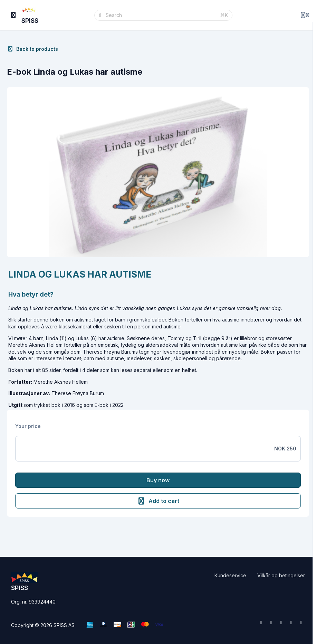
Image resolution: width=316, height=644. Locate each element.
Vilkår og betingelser (281, 575)
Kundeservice (230, 575)
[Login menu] (305, 15)
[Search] (161, 15)
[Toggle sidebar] (13, 15)
